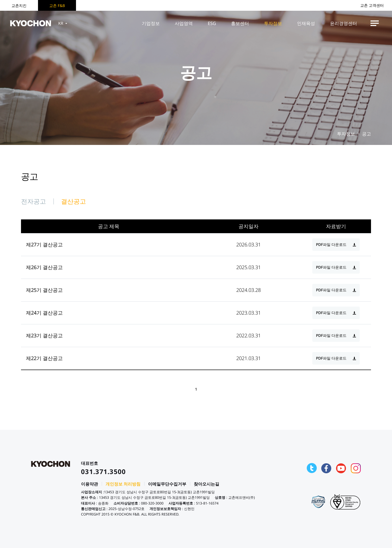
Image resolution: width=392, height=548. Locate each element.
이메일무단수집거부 (167, 484)
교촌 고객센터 (372, 5)
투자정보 (273, 23)
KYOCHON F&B (30, 23)
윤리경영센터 (343, 23)
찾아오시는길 (206, 484)
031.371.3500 (103, 472)
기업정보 (151, 23)
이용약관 (89, 484)
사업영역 (184, 23)
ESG (212, 23)
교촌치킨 (19, 5)
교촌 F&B (57, 5)
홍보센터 (240, 23)
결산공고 (73, 201)
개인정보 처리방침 (123, 484)
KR (63, 23)
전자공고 (33, 201)
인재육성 (306, 23)
